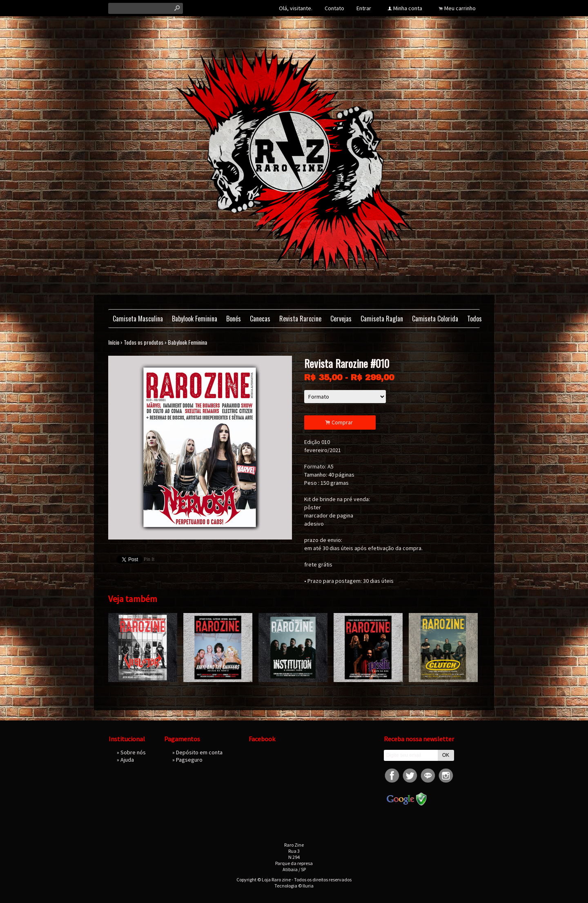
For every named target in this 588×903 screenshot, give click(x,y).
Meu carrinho (460, 8)
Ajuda (127, 760)
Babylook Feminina (195, 319)
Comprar (340, 423)
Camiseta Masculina (138, 319)
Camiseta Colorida (435, 319)
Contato (334, 8)
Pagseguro (189, 760)
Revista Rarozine (300, 319)
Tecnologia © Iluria (294, 886)
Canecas (260, 319)
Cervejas (341, 319)
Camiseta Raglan (382, 319)
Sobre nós (133, 752)
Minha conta (408, 8)
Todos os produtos (144, 342)
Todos (474, 319)
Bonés (234, 319)
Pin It (149, 559)
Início (114, 342)
